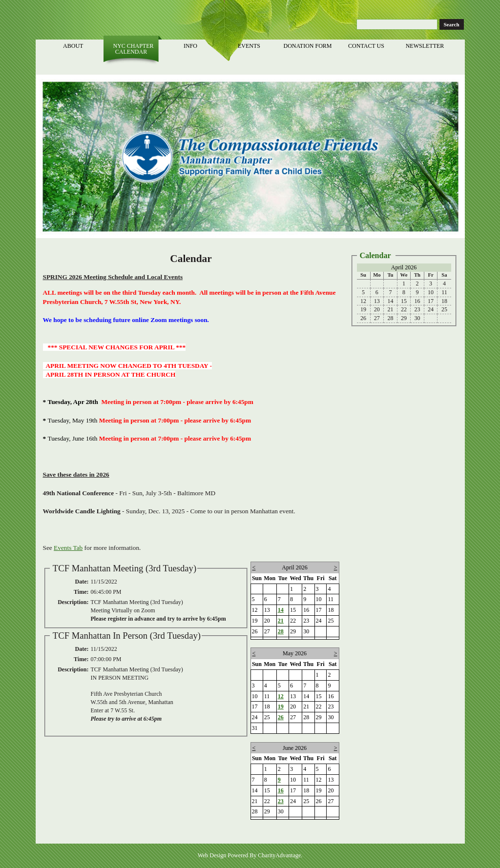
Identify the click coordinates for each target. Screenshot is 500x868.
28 (281, 631)
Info (191, 46)
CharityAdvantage (279, 855)
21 (281, 621)
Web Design (212, 855)
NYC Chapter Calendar (132, 49)
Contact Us (367, 46)
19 (281, 707)
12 (281, 696)
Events (250, 46)
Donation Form (308, 46)
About (74, 46)
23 (281, 801)
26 (281, 717)
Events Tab (68, 548)
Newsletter (426, 46)
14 (281, 610)
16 (281, 790)
